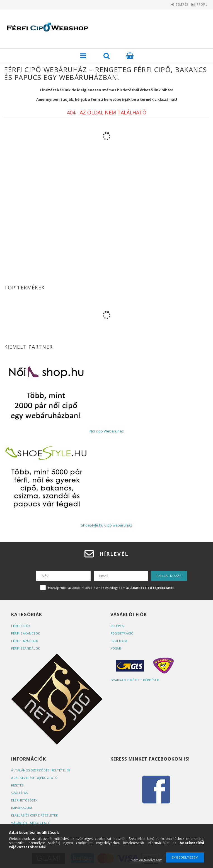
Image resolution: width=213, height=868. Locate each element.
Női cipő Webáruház (107, 431)
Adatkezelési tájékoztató (34, 778)
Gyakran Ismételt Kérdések (135, 680)
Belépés (174, 4)
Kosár (116, 648)
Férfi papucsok (25, 641)
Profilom (119, 641)
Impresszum (22, 808)
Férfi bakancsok (26, 633)
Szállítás (20, 793)
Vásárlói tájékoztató (31, 823)
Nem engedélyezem (147, 860)
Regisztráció (122, 633)
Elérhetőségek (25, 800)
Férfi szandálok (26, 648)
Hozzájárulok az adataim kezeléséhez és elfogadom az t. (111, 588)
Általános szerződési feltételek (41, 770)
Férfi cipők (21, 626)
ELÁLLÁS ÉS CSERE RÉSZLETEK (35, 815)
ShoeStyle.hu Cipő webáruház (106, 525)
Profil (199, 4)
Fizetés (17, 785)
